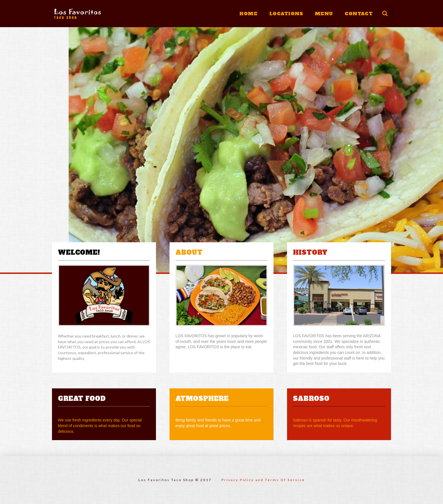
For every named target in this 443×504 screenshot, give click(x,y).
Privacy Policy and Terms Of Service (263, 480)
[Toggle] (385, 14)
